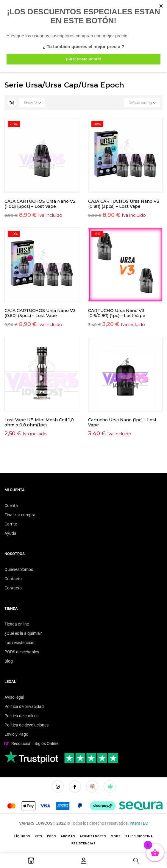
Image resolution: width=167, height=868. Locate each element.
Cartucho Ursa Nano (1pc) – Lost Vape (122, 422)
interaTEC (139, 823)
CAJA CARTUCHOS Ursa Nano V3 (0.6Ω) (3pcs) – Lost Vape (40, 313)
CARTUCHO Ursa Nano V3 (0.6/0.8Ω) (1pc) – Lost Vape (117, 313)
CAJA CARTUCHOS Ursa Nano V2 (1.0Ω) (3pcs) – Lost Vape (40, 204)
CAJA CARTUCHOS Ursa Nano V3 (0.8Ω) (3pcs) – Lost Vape (124, 204)
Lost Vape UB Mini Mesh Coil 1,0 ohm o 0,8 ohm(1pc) (39, 422)
